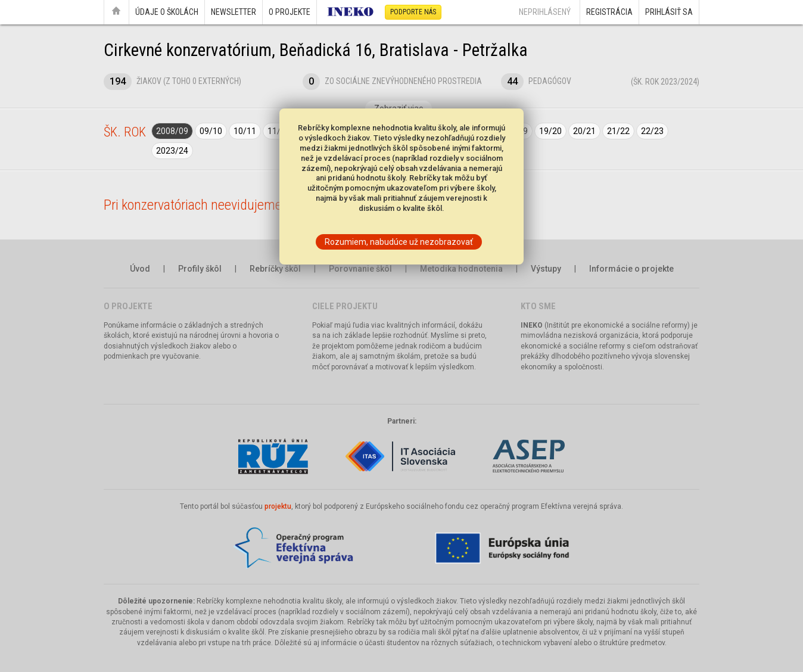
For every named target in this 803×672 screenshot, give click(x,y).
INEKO (532, 325)
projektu (278, 506)
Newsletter (234, 12)
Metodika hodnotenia (461, 269)
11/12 (279, 131)
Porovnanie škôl (360, 269)
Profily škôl (200, 269)
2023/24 (172, 151)
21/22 (618, 131)
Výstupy (546, 269)
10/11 (245, 131)
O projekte (290, 12)
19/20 (550, 131)
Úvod (140, 269)
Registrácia (609, 12)
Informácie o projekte (631, 269)
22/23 (652, 131)
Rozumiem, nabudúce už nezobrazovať (399, 242)
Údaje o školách (167, 12)
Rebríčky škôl (275, 269)
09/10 (211, 131)
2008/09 (172, 131)
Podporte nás (413, 12)
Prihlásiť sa (669, 12)
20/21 (584, 131)
